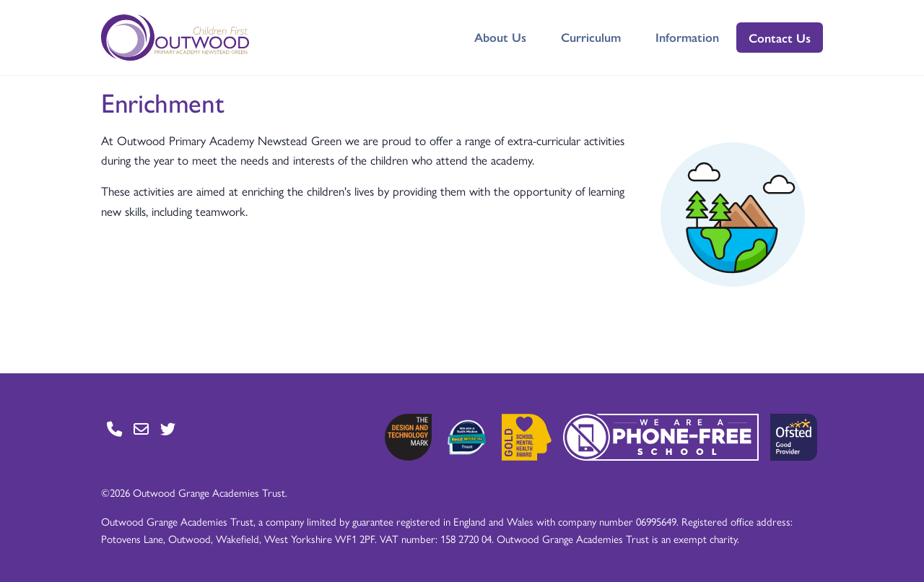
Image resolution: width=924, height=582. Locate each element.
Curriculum (591, 37)
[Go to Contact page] (114, 429)
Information (687, 37)
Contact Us (780, 38)
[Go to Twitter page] (168, 429)
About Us (500, 37)
